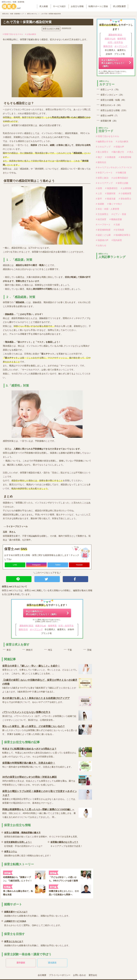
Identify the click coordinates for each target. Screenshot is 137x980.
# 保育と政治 (102, 178)
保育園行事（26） (109, 121)
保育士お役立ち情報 (51, 29)
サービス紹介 (59, 6)
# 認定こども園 (103, 235)
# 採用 (99, 188)
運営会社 (93, 975)
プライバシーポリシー (60, 975)
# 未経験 (100, 204)
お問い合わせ (79, 975)
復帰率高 (52, 626)
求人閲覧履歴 (119, 6)
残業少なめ (41, 626)
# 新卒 (99, 199)
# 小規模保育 (125, 193)
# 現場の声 (119, 147)
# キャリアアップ (104, 183)
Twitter (58, 565)
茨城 (89, 650)
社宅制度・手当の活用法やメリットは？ (23, 844)
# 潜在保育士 (125, 199)
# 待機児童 (121, 173)
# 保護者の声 (102, 240)
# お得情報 (126, 188)
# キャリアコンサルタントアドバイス (114, 167)
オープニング (36, 629)
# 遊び (99, 157)
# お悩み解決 (31, 34)
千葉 (70, 650)
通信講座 (52, 963)
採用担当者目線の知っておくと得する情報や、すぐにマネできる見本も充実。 (42, 834)
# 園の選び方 (118, 152)
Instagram (36, 565)
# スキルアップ (103, 147)
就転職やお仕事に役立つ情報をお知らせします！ (28, 853)
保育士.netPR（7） (110, 116)
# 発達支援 (110, 199)
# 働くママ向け (115, 204)
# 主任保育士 (102, 214)
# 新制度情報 (125, 157)
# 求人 (130, 152)
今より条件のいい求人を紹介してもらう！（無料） (42, 613)
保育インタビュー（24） (112, 95)
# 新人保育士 (102, 152)
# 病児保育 (101, 219)
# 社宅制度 (119, 230)
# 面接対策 (110, 193)
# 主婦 (117, 225)
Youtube (79, 565)
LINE (15, 565)
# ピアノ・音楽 (119, 214)
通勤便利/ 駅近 (26, 626)
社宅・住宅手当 (66, 626)
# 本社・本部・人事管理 (107, 209)
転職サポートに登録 (98, 6)
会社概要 (42, 975)
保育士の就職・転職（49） (113, 100)
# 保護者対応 (111, 188)
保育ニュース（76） (110, 90)
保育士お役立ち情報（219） (114, 110)
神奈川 (29, 650)
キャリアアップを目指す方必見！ (66, 844)
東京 (9, 650)
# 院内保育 (117, 240)
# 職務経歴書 (116, 219)
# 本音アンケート (104, 173)
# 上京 (99, 193)
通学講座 (21, 963)
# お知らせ (101, 245)
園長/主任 (23, 629)
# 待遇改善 (110, 157)
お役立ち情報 (77, 6)
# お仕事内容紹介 (120, 178)
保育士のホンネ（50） (111, 105)
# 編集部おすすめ (104, 142)
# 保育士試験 (122, 183)
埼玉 (50, 650)
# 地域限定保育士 (122, 235)
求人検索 (44, 6)
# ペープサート (103, 225)
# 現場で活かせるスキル (13, 34)
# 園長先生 (101, 162)
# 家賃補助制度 (103, 230)
